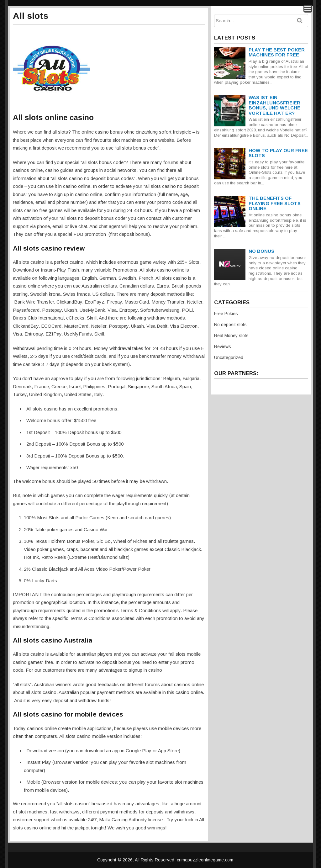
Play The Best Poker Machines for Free (277, 52)
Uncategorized (229, 357)
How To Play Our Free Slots (278, 153)
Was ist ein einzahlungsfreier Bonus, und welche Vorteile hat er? (274, 105)
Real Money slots (231, 336)
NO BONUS (261, 251)
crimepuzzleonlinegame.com (205, 860)
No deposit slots (230, 325)
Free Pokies (226, 314)
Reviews (223, 347)
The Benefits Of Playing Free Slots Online (275, 203)
